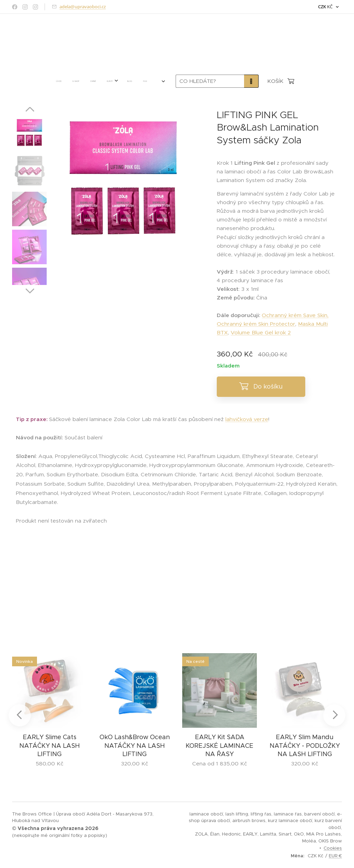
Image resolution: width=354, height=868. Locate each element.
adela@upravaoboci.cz (83, 7)
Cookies (333, 848)
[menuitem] (59, 81)
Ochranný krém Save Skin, (295, 315)
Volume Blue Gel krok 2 (261, 332)
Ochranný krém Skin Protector (256, 324)
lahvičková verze (247, 419)
